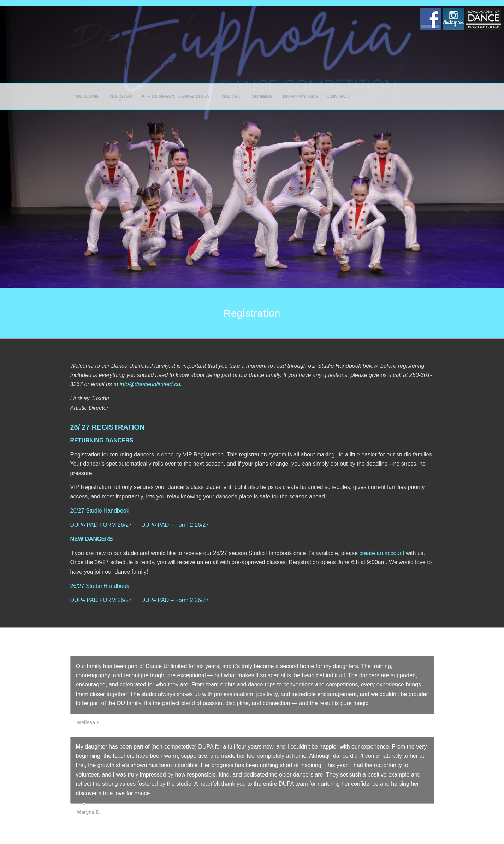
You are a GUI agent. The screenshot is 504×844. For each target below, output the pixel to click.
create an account (382, 553)
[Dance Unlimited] (123, 45)
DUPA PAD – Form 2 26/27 (175, 525)
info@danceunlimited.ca (150, 384)
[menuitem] (87, 96)
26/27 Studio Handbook (100, 511)
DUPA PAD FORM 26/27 (101, 525)
